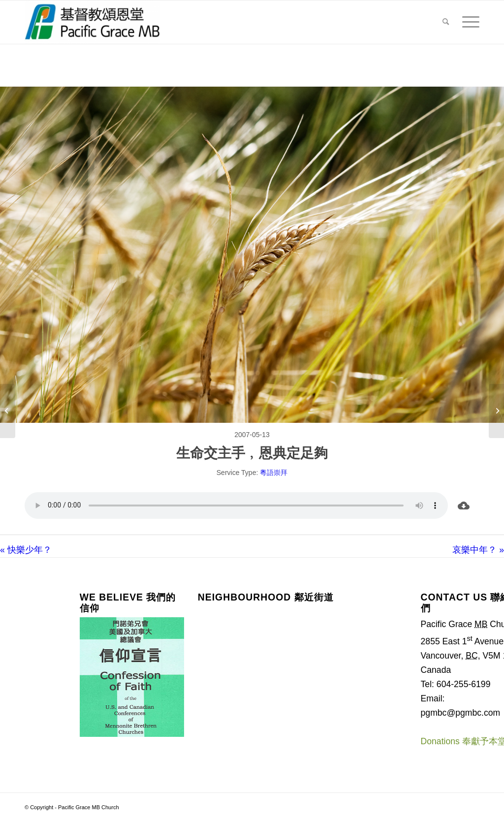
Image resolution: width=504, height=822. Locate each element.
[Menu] (468, 22)
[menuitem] (446, 22)
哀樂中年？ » (478, 550)
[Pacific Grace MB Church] (92, 22)
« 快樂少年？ (26, 550)
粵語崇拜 (274, 473)
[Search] (446, 22)
